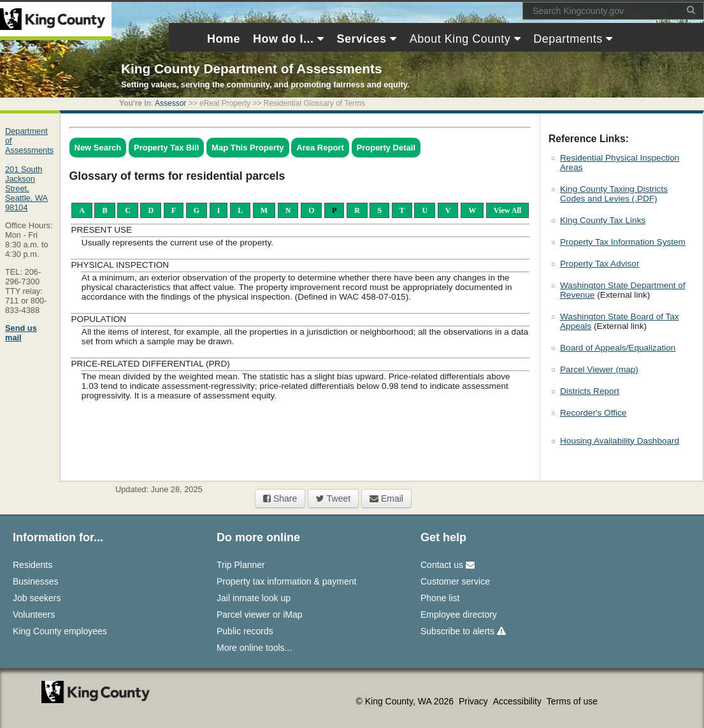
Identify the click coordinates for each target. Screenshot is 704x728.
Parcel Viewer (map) (599, 369)
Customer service (455, 581)
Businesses (36, 581)
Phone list (440, 598)
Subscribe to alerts (463, 631)
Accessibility (519, 701)
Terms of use (572, 701)
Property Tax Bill (166, 148)
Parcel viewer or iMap (260, 615)
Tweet (333, 499)
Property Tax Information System (623, 242)
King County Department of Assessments (251, 69)
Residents (32, 565)
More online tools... (254, 648)
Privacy (475, 701)
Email (386, 499)
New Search (98, 148)
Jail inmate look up (254, 598)
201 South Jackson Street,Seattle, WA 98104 (26, 188)
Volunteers (34, 615)
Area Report (320, 148)
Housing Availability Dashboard (620, 441)
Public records (245, 631)
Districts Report (590, 391)
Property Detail (386, 148)
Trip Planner (241, 565)
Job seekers (37, 598)
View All (507, 210)
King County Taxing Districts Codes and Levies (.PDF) (614, 194)
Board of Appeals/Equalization (618, 348)
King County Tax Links (603, 220)
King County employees (60, 631)
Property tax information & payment (286, 581)
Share (280, 499)
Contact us (448, 565)
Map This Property (248, 148)
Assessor (170, 103)
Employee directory (459, 615)
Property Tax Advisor (600, 264)
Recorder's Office (593, 413)
